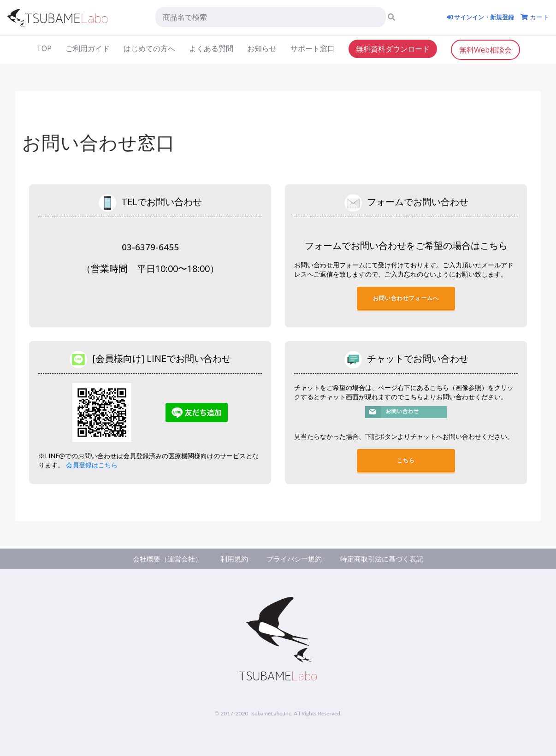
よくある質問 (211, 48)
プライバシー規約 (295, 559)
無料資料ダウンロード (393, 48)
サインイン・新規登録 (478, 17)
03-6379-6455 (150, 246)
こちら (406, 462)
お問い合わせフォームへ (407, 299)
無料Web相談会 (485, 49)
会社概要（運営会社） (161, 559)
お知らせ (262, 48)
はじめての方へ (149, 48)
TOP (44, 48)
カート (535, 17)
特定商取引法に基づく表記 (388, 559)
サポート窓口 (313, 48)
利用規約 (232, 559)
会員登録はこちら (92, 465)
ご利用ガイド (88, 48)
